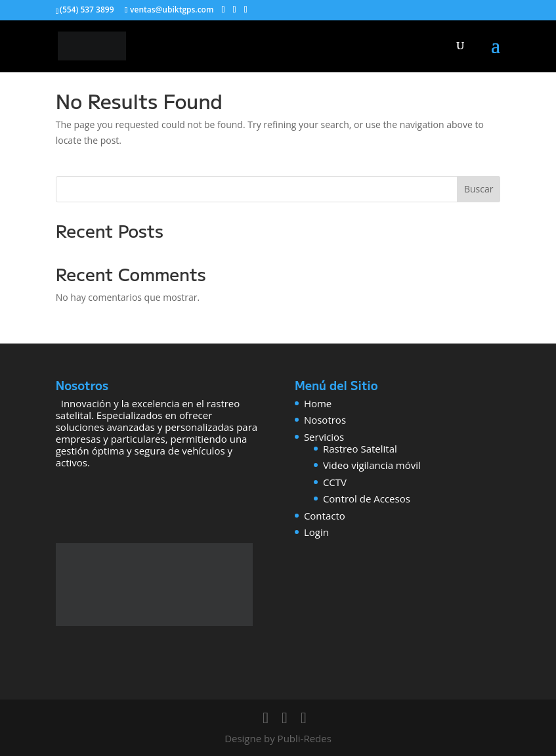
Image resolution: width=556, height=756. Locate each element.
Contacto (325, 516)
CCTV (335, 482)
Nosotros (325, 420)
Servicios (324, 437)
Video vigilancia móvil (372, 465)
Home (318, 403)
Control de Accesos (367, 499)
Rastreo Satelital (360, 449)
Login (316, 532)
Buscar (479, 189)
